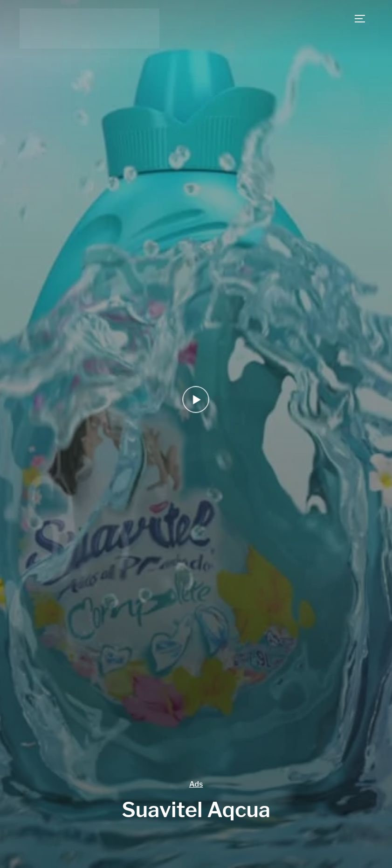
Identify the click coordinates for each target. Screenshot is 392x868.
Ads (196, 784)
